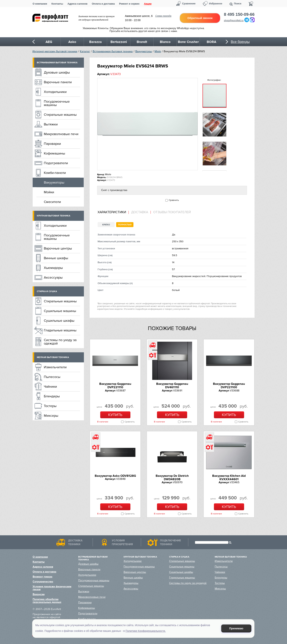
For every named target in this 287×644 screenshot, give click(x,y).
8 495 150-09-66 (239, 14)
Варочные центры (58, 248)
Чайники (50, 387)
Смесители (52, 202)
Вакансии (39, 594)
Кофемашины (54, 153)
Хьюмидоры (53, 268)
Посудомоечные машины (57, 103)
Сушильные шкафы (59, 321)
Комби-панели (55, 173)
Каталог (85, 51)
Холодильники (55, 92)
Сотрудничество (43, 582)
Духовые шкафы (57, 72)
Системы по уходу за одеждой (60, 342)
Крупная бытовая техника (54, 216)
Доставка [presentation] (140, 212)
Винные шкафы (56, 258)
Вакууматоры (144, 51)
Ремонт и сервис (129, 4)
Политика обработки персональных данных (47, 601)
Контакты (57, 4)
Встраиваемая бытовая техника (113, 51)
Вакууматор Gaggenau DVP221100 (229, 386)
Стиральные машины (60, 115)
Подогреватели (56, 163)
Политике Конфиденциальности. (146, 631)
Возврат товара (43, 577)
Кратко (106, 225)
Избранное (216, 4)
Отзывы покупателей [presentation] (172, 212)
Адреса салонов (77, 4)
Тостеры (50, 406)
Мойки (49, 192)
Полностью (125, 225)
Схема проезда (163, 16)
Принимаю (236, 628)
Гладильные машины (60, 330)
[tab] (113, 212)
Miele (158, 51)
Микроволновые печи (61, 134)
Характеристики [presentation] (112, 212)
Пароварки (52, 144)
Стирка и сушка (47, 291)
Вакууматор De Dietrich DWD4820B (172, 478)
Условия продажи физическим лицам (52, 588)
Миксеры (51, 416)
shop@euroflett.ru (234, 20)
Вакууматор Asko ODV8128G (115, 476)
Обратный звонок (200, 18)
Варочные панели (58, 82)
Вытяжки (51, 124)
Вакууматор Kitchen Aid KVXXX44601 (229, 478)
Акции (148, 4)
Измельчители (55, 367)
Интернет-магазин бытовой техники (55, 51)
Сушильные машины (60, 311)
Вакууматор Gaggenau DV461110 (172, 386)
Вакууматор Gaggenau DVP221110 (115, 386)
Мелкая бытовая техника (53, 357)
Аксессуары (53, 277)
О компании (40, 4)
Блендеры (52, 396)
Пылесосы (52, 377)
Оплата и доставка (103, 4)
